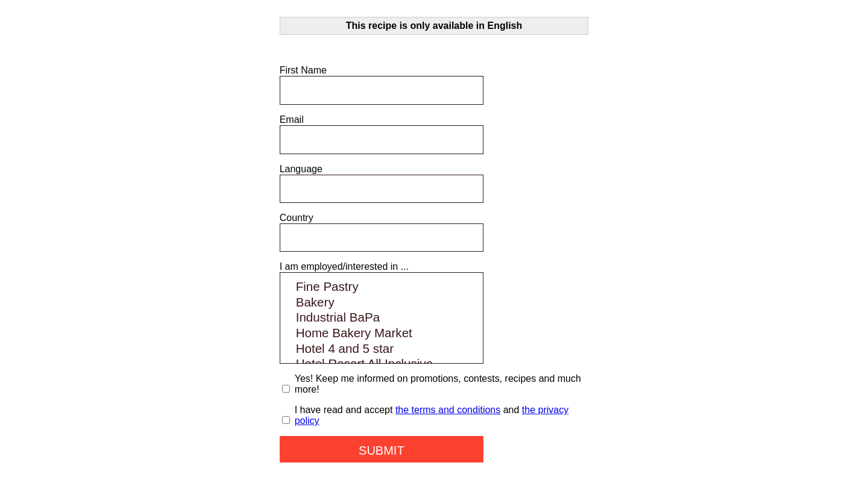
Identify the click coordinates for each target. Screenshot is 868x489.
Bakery (382, 303)
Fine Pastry (382, 287)
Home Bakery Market (382, 334)
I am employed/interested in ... (344, 266)
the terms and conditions (448, 410)
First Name (303, 70)
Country (297, 218)
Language (301, 169)
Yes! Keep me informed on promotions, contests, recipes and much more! (438, 384)
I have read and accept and (432, 415)
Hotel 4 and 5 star (382, 349)
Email (292, 120)
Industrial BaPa (382, 318)
